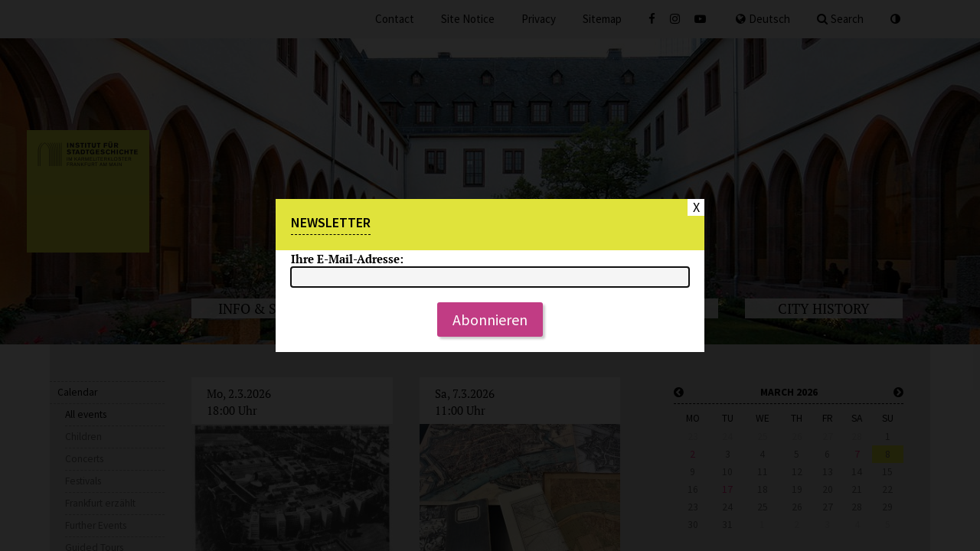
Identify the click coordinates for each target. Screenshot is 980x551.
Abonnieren (490, 320)
